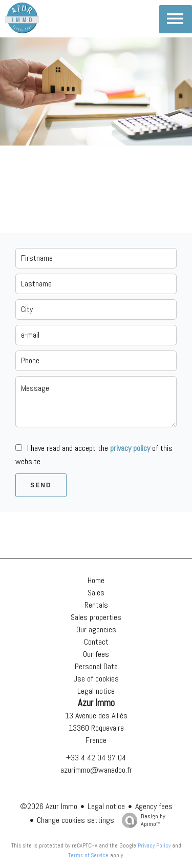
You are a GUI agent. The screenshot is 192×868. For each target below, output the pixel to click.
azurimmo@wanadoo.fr (96, 770)
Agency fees (154, 806)
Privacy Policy (154, 845)
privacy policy (130, 448)
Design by (141, 820)
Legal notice (106, 806)
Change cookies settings (76, 820)
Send (41, 485)
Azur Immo (96, 703)
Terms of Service (88, 855)
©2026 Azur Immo (49, 806)
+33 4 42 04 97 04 (96, 758)
